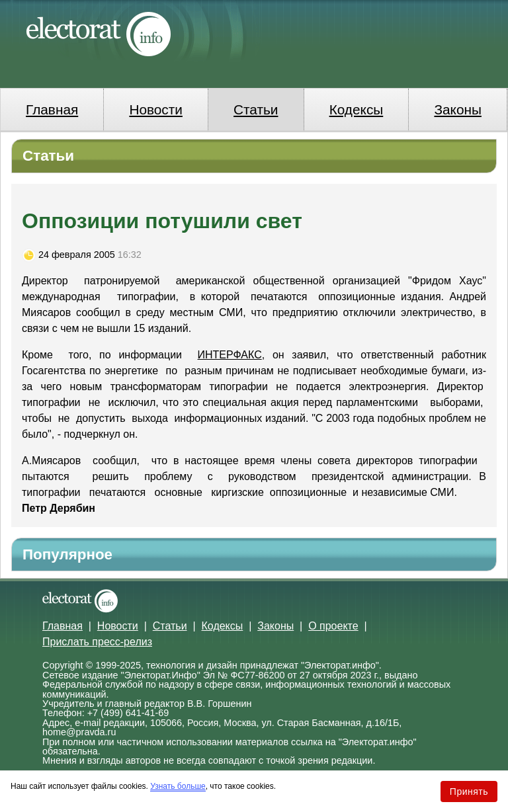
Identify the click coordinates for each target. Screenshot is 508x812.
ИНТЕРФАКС (230, 355)
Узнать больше (178, 786)
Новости (156, 109)
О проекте (333, 626)
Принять (469, 792)
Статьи (256, 109)
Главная (52, 109)
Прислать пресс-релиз (97, 642)
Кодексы (357, 109)
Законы (457, 109)
